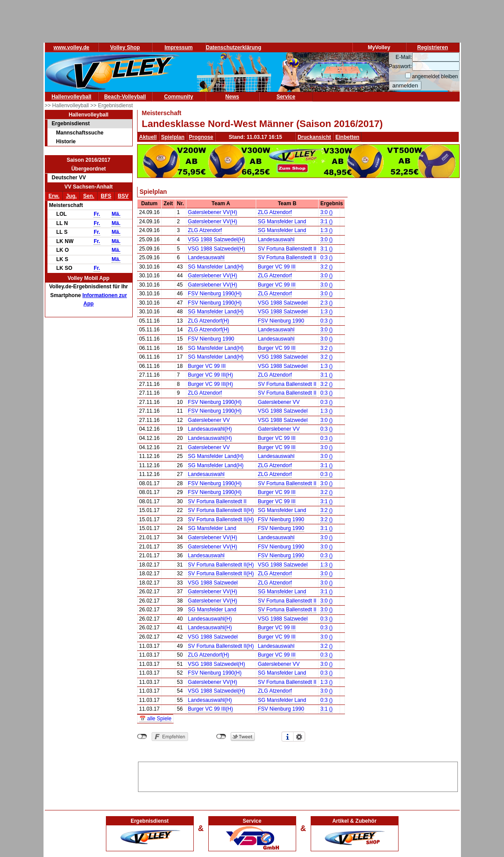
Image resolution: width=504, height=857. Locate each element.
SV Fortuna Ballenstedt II (287, 249)
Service (286, 97)
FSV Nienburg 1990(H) (215, 294)
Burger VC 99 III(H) (211, 375)
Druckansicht (314, 137)
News (232, 97)
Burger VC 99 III (277, 267)
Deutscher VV (69, 178)
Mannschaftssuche (80, 133)
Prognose (201, 137)
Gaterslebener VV (279, 402)
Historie (66, 142)
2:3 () (326, 303)
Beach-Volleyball (125, 97)
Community (179, 97)
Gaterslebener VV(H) (213, 212)
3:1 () (326, 222)
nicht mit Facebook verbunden (142, 737)
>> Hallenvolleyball (68, 105)
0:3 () (326, 258)
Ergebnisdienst (71, 123)
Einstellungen (299, 737)
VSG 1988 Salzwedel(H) (217, 240)
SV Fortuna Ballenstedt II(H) (221, 510)
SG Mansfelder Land (282, 222)
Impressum (178, 47)
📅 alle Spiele (156, 719)
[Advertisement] (298, 775)
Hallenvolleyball (71, 97)
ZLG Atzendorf (275, 212)
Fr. (97, 214)
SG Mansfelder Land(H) (216, 267)
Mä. (116, 214)
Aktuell (148, 137)
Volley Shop (125, 47)
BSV (123, 196)
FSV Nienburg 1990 (281, 321)
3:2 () (326, 267)
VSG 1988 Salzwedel (283, 303)
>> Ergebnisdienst (112, 105)
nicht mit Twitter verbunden (221, 737)
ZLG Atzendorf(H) (209, 321)
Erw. (54, 196)
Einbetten (347, 137)
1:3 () (326, 230)
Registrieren (432, 47)
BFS (106, 196)
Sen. (89, 196)
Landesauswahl (276, 240)
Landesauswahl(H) (210, 429)
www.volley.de (71, 47)
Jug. (71, 196)
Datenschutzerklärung (234, 47)
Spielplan (173, 137)
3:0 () (326, 212)
